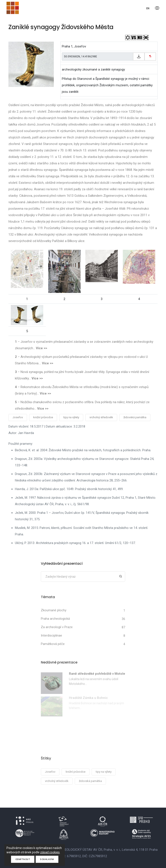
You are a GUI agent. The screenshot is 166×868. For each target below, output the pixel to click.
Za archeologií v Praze (57, 627)
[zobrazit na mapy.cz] (150, 57)
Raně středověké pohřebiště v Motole (97, 674)
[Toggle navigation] (157, 8)
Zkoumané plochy (54, 610)
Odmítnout (23, 859)
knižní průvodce (43, 417)
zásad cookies (50, 852)
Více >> (41, 348)
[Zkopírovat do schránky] (139, 57)
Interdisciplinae (51, 635)
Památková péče (53, 644)
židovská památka (135, 417)
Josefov (18, 417)
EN (148, 8)
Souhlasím (47, 859)
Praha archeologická (55, 619)
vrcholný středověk (101, 417)
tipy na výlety (71, 417)
